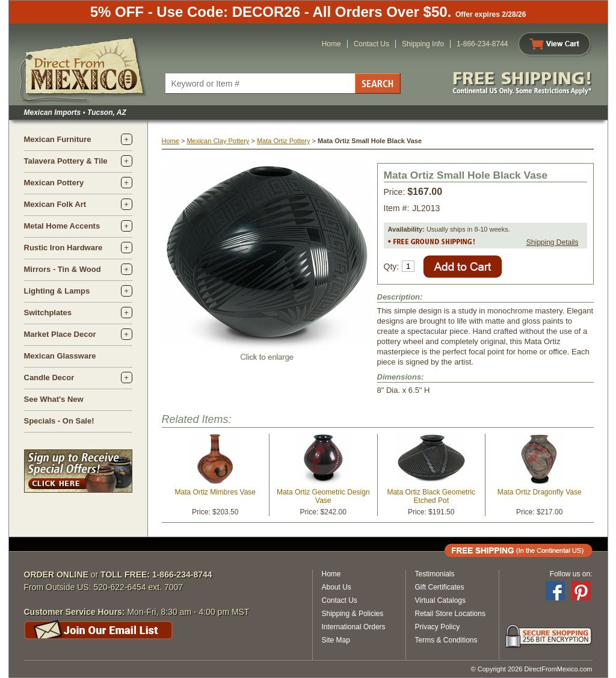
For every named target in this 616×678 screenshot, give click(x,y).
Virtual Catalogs (441, 600)
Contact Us (371, 44)
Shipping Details (553, 242)
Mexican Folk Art (55, 204)
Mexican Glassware (60, 356)
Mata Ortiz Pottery (284, 141)
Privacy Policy (438, 627)
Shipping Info (423, 44)
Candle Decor (49, 378)
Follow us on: (571, 574)
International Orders (354, 627)
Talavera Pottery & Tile (66, 161)
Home (331, 44)
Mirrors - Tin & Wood (63, 269)
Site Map (336, 640)
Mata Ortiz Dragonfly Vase (540, 492)
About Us (337, 587)
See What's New (54, 399)
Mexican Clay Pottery (218, 141)
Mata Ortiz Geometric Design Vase (323, 496)
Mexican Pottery (54, 183)
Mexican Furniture (58, 139)
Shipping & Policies (353, 614)
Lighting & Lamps (57, 291)
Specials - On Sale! (59, 421)
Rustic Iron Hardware (63, 248)
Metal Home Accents (62, 226)
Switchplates (48, 313)
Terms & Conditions (446, 640)
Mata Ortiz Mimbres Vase (215, 492)
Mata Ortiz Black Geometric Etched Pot (431, 496)
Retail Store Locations (450, 614)
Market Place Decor (60, 334)
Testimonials (435, 574)
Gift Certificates (440, 587)
